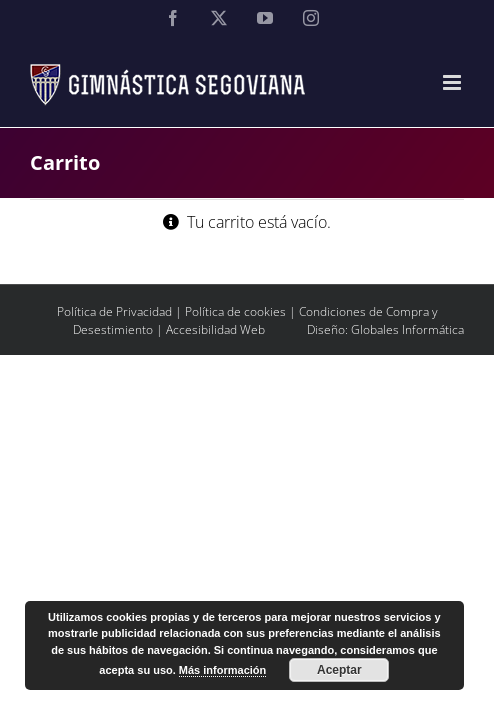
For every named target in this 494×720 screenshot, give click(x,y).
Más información (222, 670)
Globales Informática (407, 379)
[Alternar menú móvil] (453, 82)
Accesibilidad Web (215, 379)
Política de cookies (235, 361)
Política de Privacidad (114, 361)
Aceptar (339, 670)
